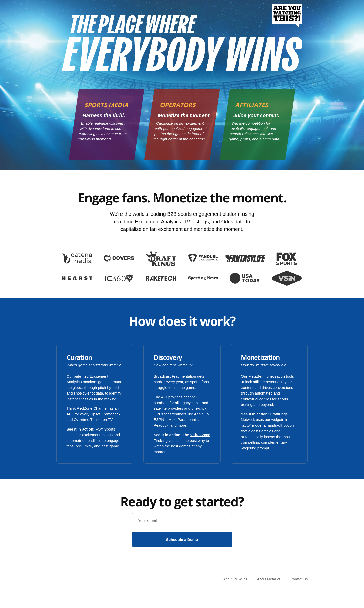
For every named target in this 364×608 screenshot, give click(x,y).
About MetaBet (269, 580)
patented (81, 376)
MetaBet (255, 376)
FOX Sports (105, 429)
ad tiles (265, 399)
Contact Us (299, 580)
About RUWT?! (235, 580)
